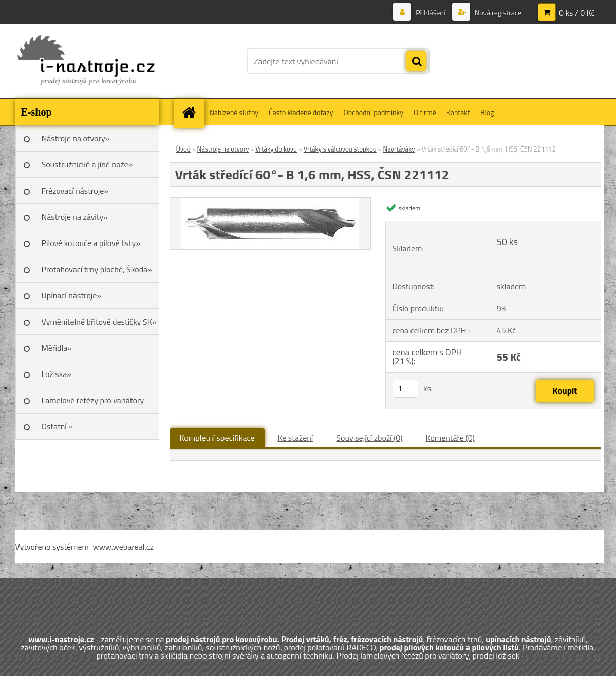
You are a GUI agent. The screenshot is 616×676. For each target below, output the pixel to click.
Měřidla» (57, 348)
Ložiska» (57, 374)
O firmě (425, 112)
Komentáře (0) (450, 438)
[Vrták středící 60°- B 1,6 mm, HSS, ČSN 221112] (270, 202)
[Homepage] (193, 112)
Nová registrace (497, 13)
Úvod (183, 149)
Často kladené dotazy (301, 112)
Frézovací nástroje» (75, 191)
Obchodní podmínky (373, 112)
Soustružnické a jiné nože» (87, 164)
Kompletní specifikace (217, 438)
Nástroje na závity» (75, 217)
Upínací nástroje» (72, 295)
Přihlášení (431, 13)
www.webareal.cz (123, 547)
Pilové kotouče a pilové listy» (91, 243)
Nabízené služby (234, 112)
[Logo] (86, 61)
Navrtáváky (399, 149)
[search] (416, 62)
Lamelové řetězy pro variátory (93, 400)
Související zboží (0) (369, 438)
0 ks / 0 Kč (577, 13)
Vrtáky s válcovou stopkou (340, 149)
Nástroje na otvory (223, 149)
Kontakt (458, 112)
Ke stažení (295, 438)
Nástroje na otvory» (76, 138)
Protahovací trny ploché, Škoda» (97, 269)
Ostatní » (58, 426)
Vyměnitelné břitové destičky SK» (99, 322)
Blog (487, 112)
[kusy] (405, 389)
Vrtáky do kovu (276, 149)
